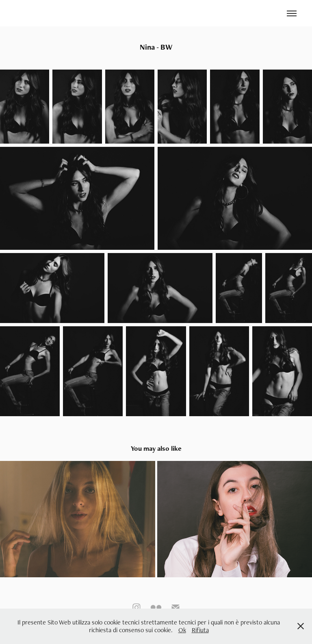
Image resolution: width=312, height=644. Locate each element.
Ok (182, 630)
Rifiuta (200, 630)
